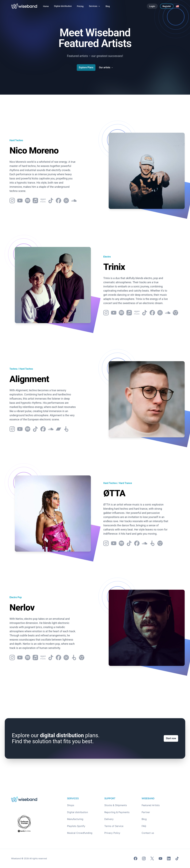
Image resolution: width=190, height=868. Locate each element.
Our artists (106, 67)
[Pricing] (80, 6)
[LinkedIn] (169, 858)
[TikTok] (177, 858)
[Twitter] (152, 858)
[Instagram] (144, 858)
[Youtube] (160, 858)
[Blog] (108, 6)
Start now (171, 739)
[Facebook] (136, 858)
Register (167, 6)
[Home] (46, 6)
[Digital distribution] (63, 6)
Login (152, 6)
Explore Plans (86, 67)
